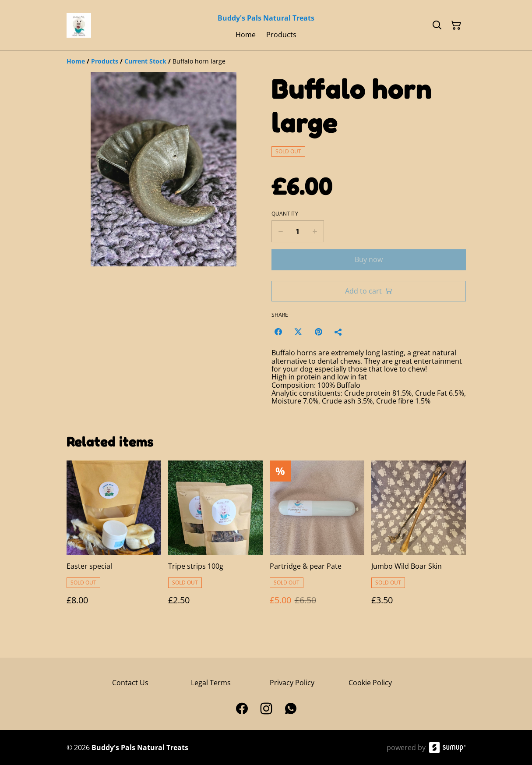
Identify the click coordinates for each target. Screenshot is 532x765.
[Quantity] (298, 231)
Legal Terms (211, 683)
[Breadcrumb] (266, 61)
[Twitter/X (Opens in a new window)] (298, 332)
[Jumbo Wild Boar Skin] (419, 542)
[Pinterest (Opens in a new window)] (318, 332)
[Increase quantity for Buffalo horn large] (315, 231)
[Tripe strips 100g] (215, 542)
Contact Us (130, 683)
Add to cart (369, 291)
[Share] (338, 332)
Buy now (369, 259)
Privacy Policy (292, 683)
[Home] (76, 61)
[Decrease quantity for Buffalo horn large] (280, 231)
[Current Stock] (145, 61)
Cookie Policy (370, 683)
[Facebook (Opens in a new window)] (278, 332)
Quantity (285, 214)
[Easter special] (114, 542)
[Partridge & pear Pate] (317, 542)
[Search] (437, 25)
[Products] (105, 61)
